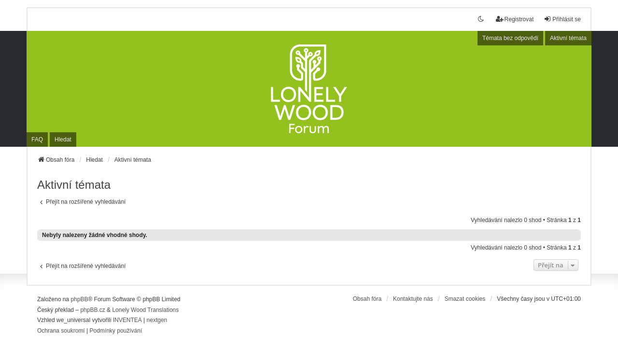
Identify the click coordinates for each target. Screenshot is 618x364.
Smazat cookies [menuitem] (465, 299)
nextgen (157, 320)
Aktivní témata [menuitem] (568, 38)
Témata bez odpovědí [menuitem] (510, 38)
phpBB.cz (92, 310)
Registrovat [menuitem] (515, 19)
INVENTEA (127, 320)
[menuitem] (61, 331)
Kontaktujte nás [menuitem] (413, 299)
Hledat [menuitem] (63, 140)
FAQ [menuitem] (37, 140)
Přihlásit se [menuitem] (562, 19)
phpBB (79, 299)
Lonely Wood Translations (145, 310)
